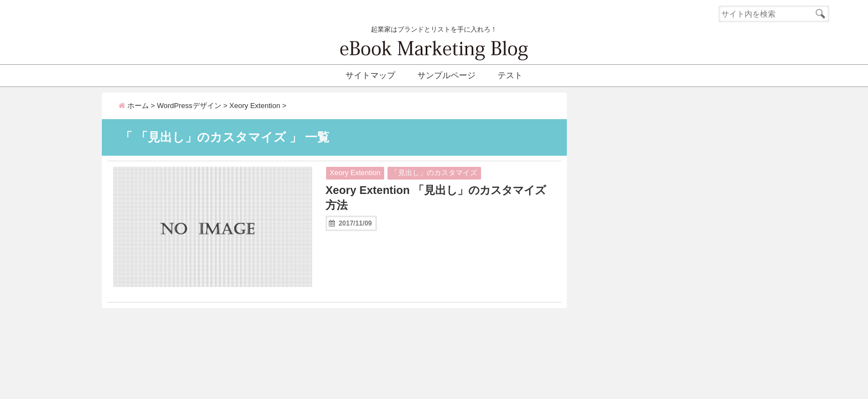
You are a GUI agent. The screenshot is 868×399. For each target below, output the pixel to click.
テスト (510, 75)
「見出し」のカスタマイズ (434, 173)
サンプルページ (446, 75)
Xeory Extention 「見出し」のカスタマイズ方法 (436, 198)
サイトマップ (370, 75)
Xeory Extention (355, 173)
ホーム (134, 106)
